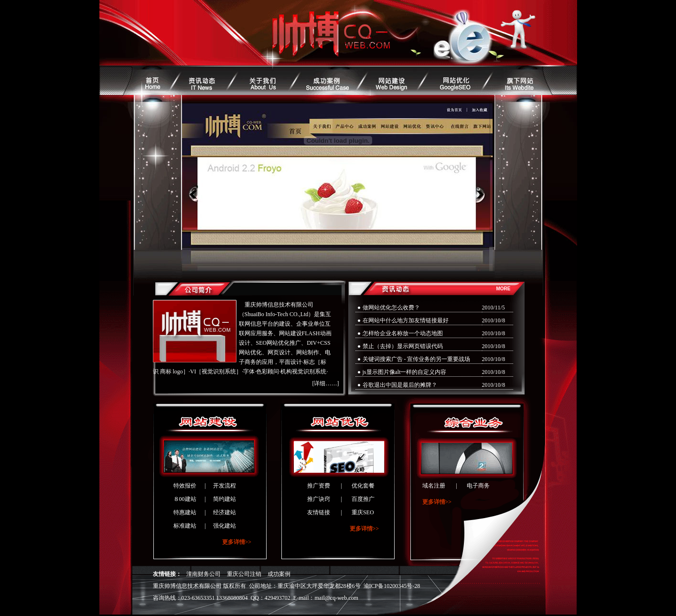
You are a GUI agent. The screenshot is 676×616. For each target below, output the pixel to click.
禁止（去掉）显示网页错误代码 (403, 346)
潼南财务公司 (204, 574)
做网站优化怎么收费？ (391, 308)
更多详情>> (237, 542)
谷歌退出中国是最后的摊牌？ (400, 385)
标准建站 (185, 526)
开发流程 (225, 486)
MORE (504, 289)
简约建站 (225, 499)
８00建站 (185, 499)
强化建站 (225, 526)
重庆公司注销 (244, 574)
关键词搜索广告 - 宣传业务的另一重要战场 (417, 359)
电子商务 (478, 486)
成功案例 (279, 574)
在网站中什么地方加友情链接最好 (406, 320)
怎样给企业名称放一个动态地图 (403, 333)
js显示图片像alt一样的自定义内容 (405, 372)
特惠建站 (185, 512)
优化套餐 (363, 486)
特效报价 (185, 486)
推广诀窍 (319, 499)
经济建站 (225, 512)
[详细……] (326, 383)
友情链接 (319, 512)
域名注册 (434, 486)
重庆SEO (363, 512)
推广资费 (319, 486)
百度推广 (363, 499)
